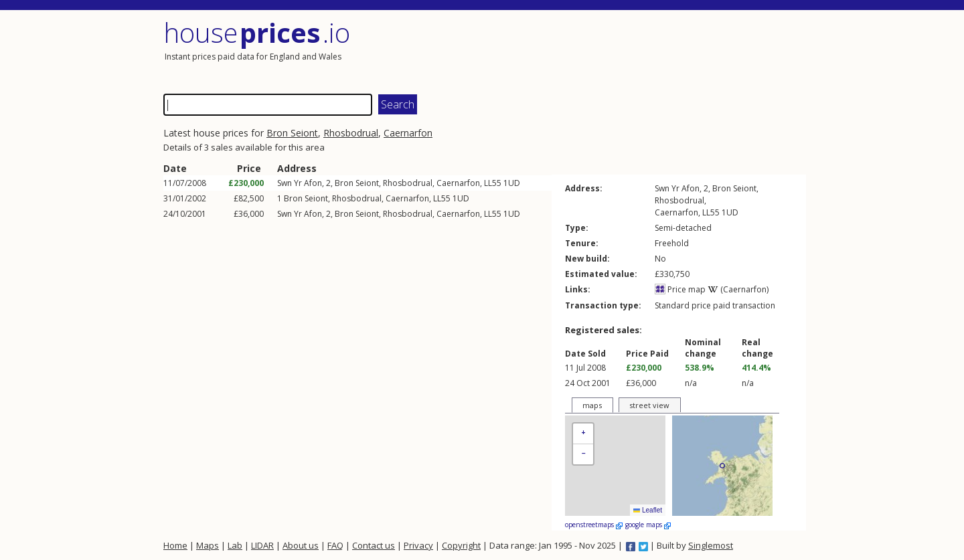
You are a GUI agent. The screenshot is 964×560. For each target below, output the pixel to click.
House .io (257, 32)
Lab (235, 545)
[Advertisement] (645, 50)
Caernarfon (408, 133)
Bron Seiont (292, 133)
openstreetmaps (594, 525)
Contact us (374, 545)
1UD (512, 183)
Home (175, 545)
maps (592, 405)
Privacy (418, 545)
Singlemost (711, 545)
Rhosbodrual (351, 133)
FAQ (335, 545)
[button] (583, 434)
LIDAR (262, 545)
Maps (208, 545)
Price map (680, 289)
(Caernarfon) (738, 289)
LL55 (493, 183)
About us (301, 545)
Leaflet (648, 510)
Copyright (461, 545)
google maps (648, 525)
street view (649, 405)
